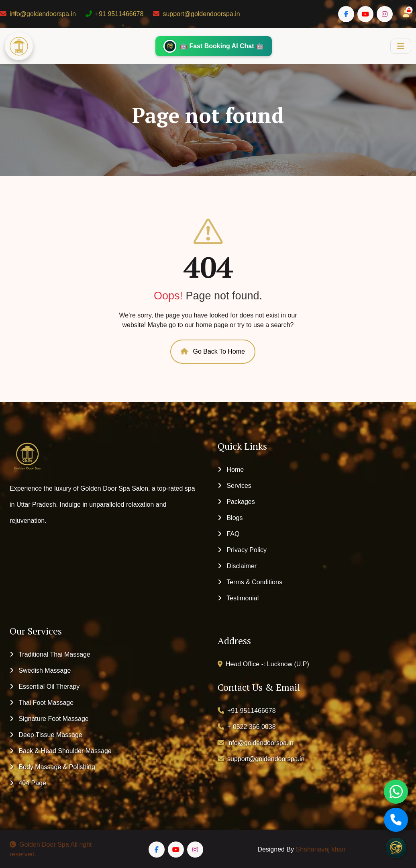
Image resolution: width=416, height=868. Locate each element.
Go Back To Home (213, 351)
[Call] (396, 820)
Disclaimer (237, 566)
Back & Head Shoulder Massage (61, 751)
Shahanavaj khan (321, 849)
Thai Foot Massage (42, 703)
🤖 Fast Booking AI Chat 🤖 (214, 46)
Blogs (230, 518)
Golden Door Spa (39, 844)
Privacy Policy (242, 550)
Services (235, 486)
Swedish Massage (40, 670)
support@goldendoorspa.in (196, 14)
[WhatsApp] (396, 792)
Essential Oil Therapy (45, 687)
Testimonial (238, 598)
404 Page (28, 783)
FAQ (228, 534)
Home (231, 470)
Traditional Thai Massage (50, 654)
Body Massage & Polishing (52, 767)
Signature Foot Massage (49, 719)
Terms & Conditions (250, 582)
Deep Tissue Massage (46, 735)
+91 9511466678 (115, 14)
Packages (236, 502)
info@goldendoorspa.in (38, 14)
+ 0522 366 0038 (247, 727)
